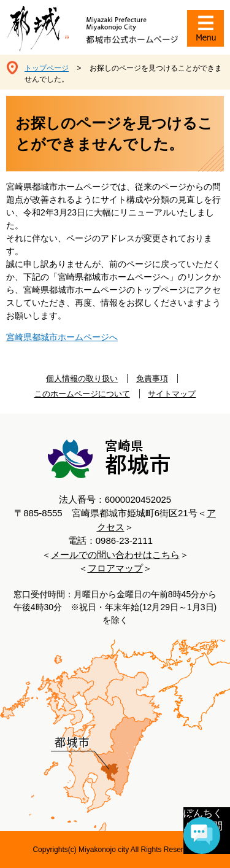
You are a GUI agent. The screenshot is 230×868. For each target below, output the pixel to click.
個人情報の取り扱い (82, 378)
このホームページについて (82, 394)
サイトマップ (172, 394)
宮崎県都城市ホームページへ (62, 337)
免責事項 (152, 378)
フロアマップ (115, 568)
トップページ (47, 68)
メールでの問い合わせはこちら (115, 555)
